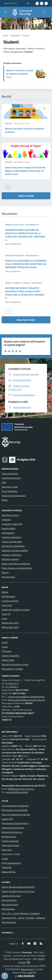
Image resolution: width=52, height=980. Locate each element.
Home (6, 35)
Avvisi (4, 618)
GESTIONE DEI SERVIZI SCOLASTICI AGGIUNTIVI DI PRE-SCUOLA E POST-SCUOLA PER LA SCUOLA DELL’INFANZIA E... (25, 293)
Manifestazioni (8, 596)
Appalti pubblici (9, 528)
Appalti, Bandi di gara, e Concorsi (24, 283)
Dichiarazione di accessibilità (15, 810)
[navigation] (6, 12)
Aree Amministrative (11, 478)
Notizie (5, 592)
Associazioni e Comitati (12, 669)
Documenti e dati (26, 320)
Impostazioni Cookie (11, 854)
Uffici (4, 482)
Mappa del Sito (9, 872)
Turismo (5, 572)
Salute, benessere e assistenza (16, 564)
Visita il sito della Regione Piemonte (18, 887)
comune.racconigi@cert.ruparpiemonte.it (26, 697)
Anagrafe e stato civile (12, 524)
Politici (5, 500)
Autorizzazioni (8, 533)
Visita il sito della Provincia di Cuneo (18, 891)
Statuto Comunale (10, 841)
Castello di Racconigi (11, 896)
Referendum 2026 (10, 627)
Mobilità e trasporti (10, 559)
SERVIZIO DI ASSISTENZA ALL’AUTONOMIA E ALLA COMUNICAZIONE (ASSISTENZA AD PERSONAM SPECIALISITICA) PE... (26, 264)
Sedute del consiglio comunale (16, 610)
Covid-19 (6, 614)
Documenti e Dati (10, 487)
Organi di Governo (10, 474)
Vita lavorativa (8, 577)
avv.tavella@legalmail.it (17, 792)
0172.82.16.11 (12, 683)
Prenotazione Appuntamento (15, 823)
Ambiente (6, 520)
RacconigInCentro (10, 905)
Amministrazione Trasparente (15, 806)
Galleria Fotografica (11, 656)
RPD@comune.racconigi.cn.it (21, 789)
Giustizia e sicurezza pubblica (15, 550)
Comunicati (7, 605)
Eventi (5, 642)
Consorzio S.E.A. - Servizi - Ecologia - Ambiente (23, 918)
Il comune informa (10, 601)
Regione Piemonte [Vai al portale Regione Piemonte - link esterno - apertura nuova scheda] (10, 3)
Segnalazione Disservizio (13, 828)
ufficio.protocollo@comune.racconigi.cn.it (26, 700)
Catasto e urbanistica (11, 537)
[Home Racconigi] (25, 12)
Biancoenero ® (28, 969)
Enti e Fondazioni (10, 491)
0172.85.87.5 (12, 687)
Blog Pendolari (8, 909)
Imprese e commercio (11, 555)
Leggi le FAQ (7, 819)
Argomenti (15, 35)
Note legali (7, 850)
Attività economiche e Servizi (15, 664)
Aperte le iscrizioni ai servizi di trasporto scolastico (20, 72)
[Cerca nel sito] (45, 12)
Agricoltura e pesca (10, 515)
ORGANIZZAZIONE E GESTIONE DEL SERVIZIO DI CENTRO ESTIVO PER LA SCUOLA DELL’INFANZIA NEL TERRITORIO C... (25, 235)
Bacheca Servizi (9, 837)
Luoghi (5, 647)
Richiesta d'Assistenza (12, 832)
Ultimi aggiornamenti (11, 863)
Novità (9, 123)
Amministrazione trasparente (22, 225)
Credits (5, 859)
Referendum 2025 (10, 623)
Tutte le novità (26, 196)
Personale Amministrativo (14, 496)
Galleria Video (8, 660)
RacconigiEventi (9, 900)
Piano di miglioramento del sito (16, 814)
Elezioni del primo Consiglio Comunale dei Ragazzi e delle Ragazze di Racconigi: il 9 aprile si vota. (25, 171)
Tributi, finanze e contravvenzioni (17, 568)
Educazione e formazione (13, 546)
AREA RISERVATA (24, 976)
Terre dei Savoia (9, 922)
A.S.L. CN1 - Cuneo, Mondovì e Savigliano (21, 913)
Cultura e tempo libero (12, 542)
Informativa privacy (11, 845)
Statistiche (7, 867)
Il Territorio (6, 651)
